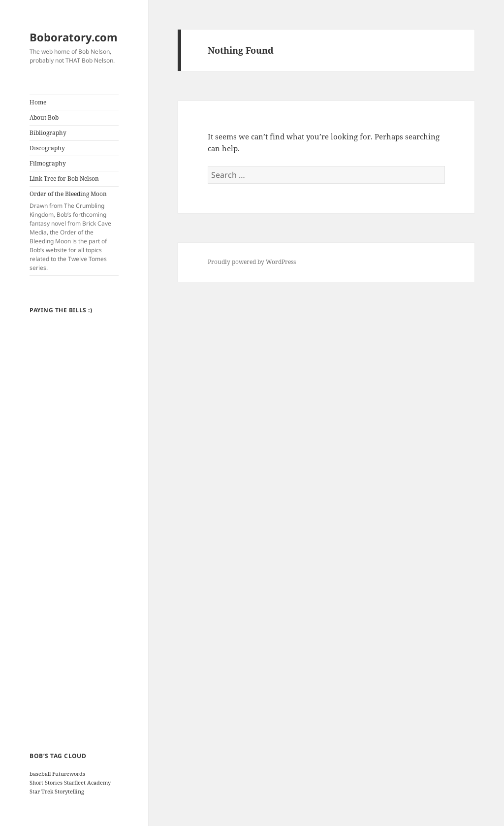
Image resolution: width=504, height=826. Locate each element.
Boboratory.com (74, 37)
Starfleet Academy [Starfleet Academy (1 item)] (87, 783)
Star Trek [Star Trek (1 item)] (41, 792)
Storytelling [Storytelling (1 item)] (69, 792)
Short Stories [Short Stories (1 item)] (46, 783)
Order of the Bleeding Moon (74, 231)
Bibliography (48, 133)
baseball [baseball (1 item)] (40, 774)
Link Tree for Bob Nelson (64, 179)
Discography (47, 148)
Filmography (48, 163)
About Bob (44, 117)
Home (38, 102)
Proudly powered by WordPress (252, 262)
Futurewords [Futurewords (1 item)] (69, 774)
